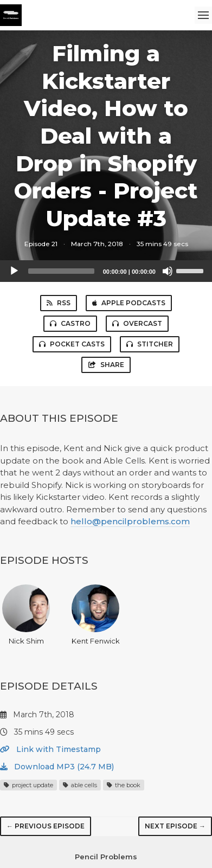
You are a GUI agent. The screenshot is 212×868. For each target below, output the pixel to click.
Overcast (137, 323)
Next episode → (175, 826)
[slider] (61, 271)
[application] (106, 271)
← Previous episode (46, 826)
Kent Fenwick (96, 615)
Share (106, 365)
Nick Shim (26, 615)
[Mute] (168, 271)
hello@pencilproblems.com (130, 521)
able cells (80, 785)
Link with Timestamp (50, 749)
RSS (59, 303)
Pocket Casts (72, 344)
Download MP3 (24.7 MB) (57, 767)
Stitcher (150, 344)
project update (28, 785)
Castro (70, 323)
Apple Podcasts (129, 303)
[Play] (14, 271)
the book (124, 785)
